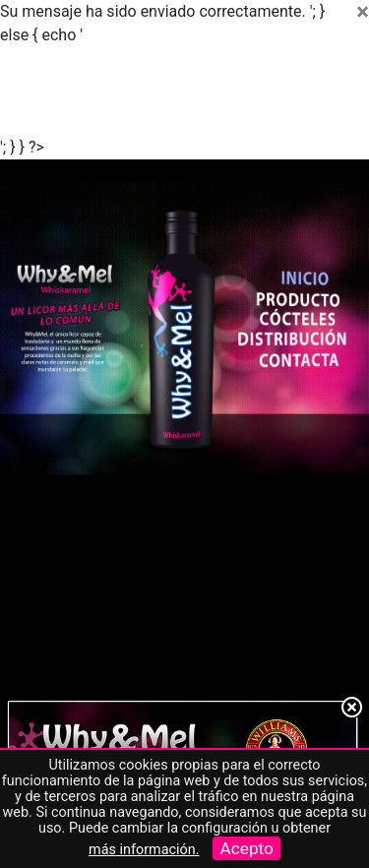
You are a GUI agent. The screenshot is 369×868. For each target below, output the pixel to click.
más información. (144, 850)
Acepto (246, 848)
